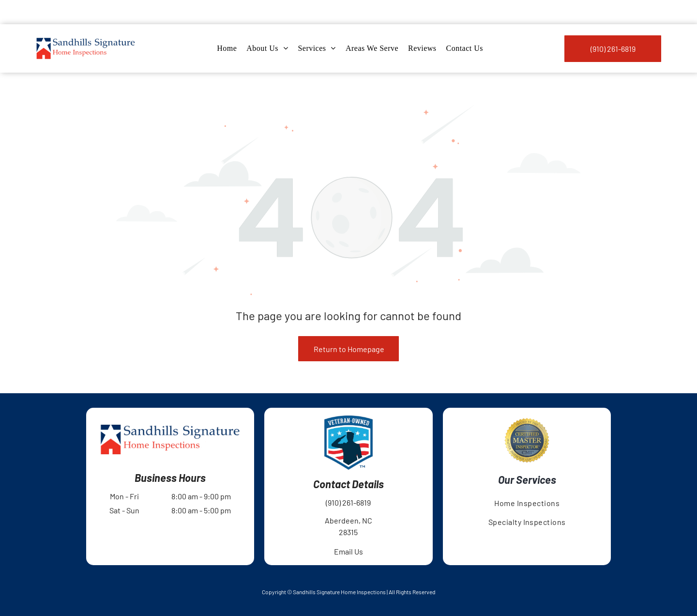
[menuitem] (227, 24)
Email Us (348, 527)
